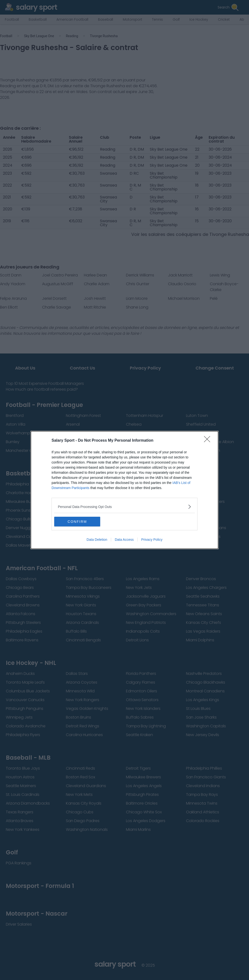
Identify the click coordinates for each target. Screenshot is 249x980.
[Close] (209, 441)
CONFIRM (77, 522)
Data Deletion (97, 540)
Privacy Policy (152, 540)
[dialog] (124, 490)
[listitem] (124, 507)
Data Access (124, 540)
